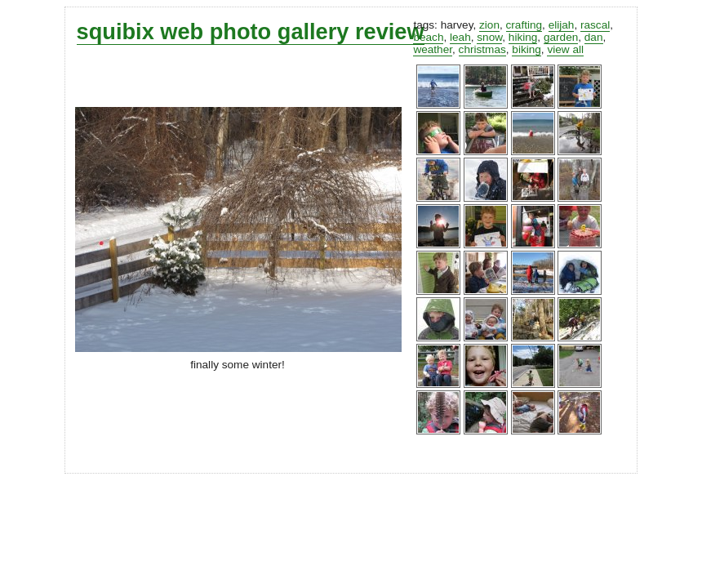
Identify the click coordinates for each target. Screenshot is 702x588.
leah (460, 37)
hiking (523, 37)
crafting (524, 25)
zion (489, 25)
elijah (562, 25)
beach (428, 37)
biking (526, 49)
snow (489, 37)
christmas (482, 49)
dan (594, 37)
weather (433, 49)
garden (561, 37)
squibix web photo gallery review (251, 31)
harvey (457, 25)
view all (565, 49)
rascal (595, 25)
